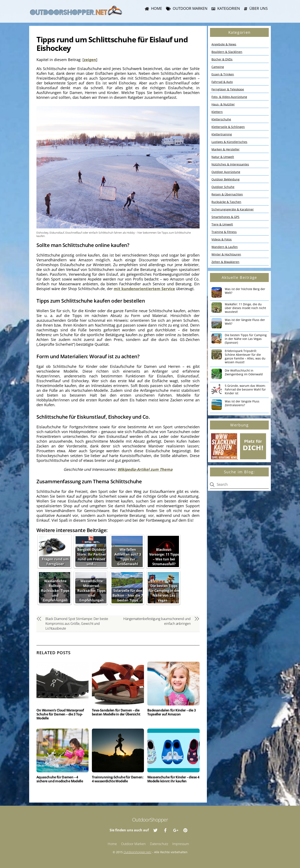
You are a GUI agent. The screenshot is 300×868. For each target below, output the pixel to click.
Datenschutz (159, 844)
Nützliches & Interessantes (230, 164)
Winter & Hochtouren (226, 254)
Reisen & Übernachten (227, 194)
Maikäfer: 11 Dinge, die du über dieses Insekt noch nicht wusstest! (245, 308)
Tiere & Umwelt (222, 224)
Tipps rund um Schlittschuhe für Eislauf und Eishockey (112, 44)
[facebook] (165, 830)
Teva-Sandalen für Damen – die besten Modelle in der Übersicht (116, 712)
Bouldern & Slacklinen (227, 52)
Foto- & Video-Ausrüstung (229, 97)
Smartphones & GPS (225, 217)
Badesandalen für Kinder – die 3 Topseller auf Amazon (171, 712)
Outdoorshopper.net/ (137, 852)
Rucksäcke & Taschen (226, 202)
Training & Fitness (224, 232)
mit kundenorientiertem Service (144, 289)
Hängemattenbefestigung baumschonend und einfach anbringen (157, 621)
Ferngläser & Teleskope (228, 89)
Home (153, 8)
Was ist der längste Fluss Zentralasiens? (242, 403)
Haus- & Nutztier (223, 104)
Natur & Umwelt (223, 157)
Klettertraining (222, 134)
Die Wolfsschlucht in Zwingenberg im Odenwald (244, 372)
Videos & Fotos (222, 239)
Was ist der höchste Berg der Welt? (245, 291)
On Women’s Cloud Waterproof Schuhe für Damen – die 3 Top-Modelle (60, 714)
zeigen (90, 60)
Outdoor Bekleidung (226, 179)
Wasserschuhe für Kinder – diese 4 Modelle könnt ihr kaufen (173, 779)
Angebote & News (224, 44)
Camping (218, 67)
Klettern (217, 112)
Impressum (181, 844)
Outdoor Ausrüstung (226, 172)
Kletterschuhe (221, 119)
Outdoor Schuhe (223, 187)
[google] (175, 830)
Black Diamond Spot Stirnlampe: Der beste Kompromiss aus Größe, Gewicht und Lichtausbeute (77, 624)
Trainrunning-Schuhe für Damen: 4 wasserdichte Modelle (118, 779)
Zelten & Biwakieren (225, 262)
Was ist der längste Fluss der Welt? (245, 322)
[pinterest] (185, 830)
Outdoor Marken (187, 8)
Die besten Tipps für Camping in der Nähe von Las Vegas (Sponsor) (246, 339)
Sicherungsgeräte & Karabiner (233, 209)
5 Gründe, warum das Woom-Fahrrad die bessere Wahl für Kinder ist (245, 390)
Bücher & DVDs (222, 59)
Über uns (256, 8)
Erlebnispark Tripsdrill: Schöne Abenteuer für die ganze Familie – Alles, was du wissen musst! (245, 357)
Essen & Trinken (223, 74)
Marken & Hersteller (226, 149)
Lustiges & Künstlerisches (229, 142)
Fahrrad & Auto (222, 82)
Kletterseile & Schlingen (228, 127)
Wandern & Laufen (225, 247)
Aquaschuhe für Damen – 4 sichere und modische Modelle (60, 779)
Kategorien (226, 8)
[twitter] (155, 830)
